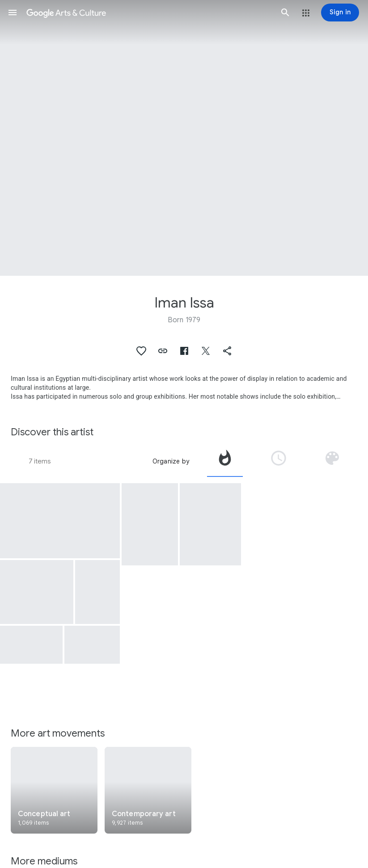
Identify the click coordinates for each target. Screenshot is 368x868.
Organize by (171, 461)
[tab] (225, 461)
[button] (13, 13)
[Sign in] (340, 13)
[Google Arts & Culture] (149, 13)
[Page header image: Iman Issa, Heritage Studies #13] (184, 138)
